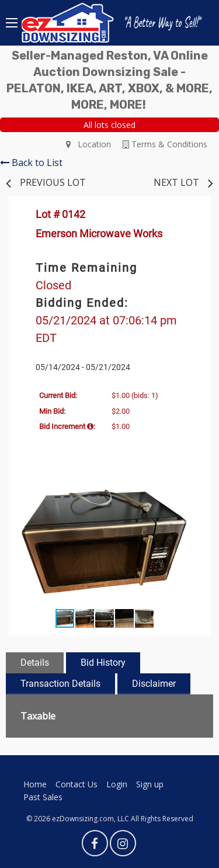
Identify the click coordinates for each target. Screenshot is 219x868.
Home (35, 784)
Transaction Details (60, 684)
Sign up (150, 784)
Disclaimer (154, 684)
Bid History (103, 663)
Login (117, 784)
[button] (190, 490)
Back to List (31, 162)
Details (35, 663)
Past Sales (43, 797)
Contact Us (77, 784)
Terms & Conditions (165, 144)
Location (88, 144)
